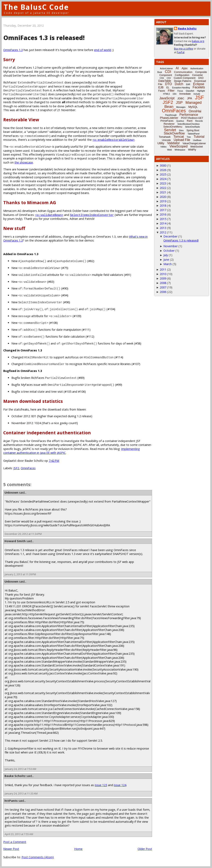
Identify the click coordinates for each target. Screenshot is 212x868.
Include (197, 94)
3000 (163, 165)
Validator (173, 143)
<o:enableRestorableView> (114, 140)
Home (78, 849)
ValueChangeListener (194, 143)
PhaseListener (169, 118)
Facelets (199, 87)
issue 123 (101, 785)
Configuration (182, 75)
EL (168, 88)
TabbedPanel (194, 134)
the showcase (24, 162)
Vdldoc (164, 147)
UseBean (197, 140)
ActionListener (166, 69)
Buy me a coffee (184, 49)
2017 (163, 210)
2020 (163, 197)
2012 (163, 232)
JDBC (181, 98)
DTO (168, 84)
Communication (183, 72)
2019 (163, 201)
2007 (163, 287)
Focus (180, 91)
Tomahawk (165, 137)
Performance (189, 115)
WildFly (192, 150)
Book (160, 72)
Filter (171, 90)
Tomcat (179, 137)
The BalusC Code (36, 7)
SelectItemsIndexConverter (92, 215)
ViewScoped (179, 146)
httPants (11, 801)
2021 (163, 192)
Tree (189, 137)
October (169, 251)
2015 (163, 219)
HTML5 (167, 94)
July (166, 255)
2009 (163, 278)
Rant (190, 121)
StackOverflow (174, 133)
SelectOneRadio (193, 127)
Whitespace (180, 150)
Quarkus (180, 121)
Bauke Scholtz (15, 776)
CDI (168, 72)
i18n (174, 94)
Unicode (166, 140)
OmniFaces (28, 468)
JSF (199, 98)
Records (199, 121)
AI (177, 68)
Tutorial (199, 137)
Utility (161, 143)
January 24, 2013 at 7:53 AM (20, 769)
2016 (163, 214)
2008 (163, 283)
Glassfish (190, 91)
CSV (169, 78)
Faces (162, 91)
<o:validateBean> (49, 215)
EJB (161, 87)
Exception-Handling (181, 88)
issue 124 (120, 785)
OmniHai (195, 111)
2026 (163, 170)
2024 (163, 179)
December (170, 236)
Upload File (182, 140)
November (171, 246)
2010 (163, 274)
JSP (179, 103)
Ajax (184, 68)
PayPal (181, 52)
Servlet (170, 130)
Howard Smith (15, 541)
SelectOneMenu (173, 127)
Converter (197, 75)
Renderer (169, 124)
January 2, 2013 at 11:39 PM (20, 574)
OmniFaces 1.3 (13, 50)
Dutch (179, 84)
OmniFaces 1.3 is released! (181, 240)
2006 (163, 292)
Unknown (11, 493)
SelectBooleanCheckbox (189, 124)
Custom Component (185, 78)
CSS (162, 78)
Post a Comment (15, 842)
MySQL (193, 107)
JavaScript (167, 98)
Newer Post (11, 849)
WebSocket (197, 147)
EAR (188, 84)
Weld (169, 150)
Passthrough (171, 115)
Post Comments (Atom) (38, 857)
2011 (163, 269)
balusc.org (198, 41)
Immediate (185, 94)
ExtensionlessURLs (39, 602)
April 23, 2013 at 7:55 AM (19, 834)
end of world (103, 50)
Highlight (201, 91)
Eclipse (199, 84)
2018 (163, 205)
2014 (163, 223)
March (168, 264)
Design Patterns (183, 81)
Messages (181, 107)
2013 (163, 228)
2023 (163, 183)
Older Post (145, 849)
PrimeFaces (167, 121)
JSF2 (16, 468)
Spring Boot (193, 130)
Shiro (181, 131)
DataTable (165, 81)
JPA (190, 98)
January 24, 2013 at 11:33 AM (21, 794)
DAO (201, 78)
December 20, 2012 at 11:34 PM (23, 534)
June (166, 260)
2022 (163, 188)
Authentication (197, 69)
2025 (163, 174)
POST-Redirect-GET (192, 118)
